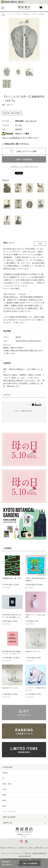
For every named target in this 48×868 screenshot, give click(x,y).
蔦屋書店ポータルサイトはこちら (24, 832)
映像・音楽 (7, 784)
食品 (4, 806)
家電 (4, 800)
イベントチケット (10, 812)
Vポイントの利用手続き (11, 138)
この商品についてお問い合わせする (24, 167)
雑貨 (4, 795)
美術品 (5, 773)
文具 (4, 789)
